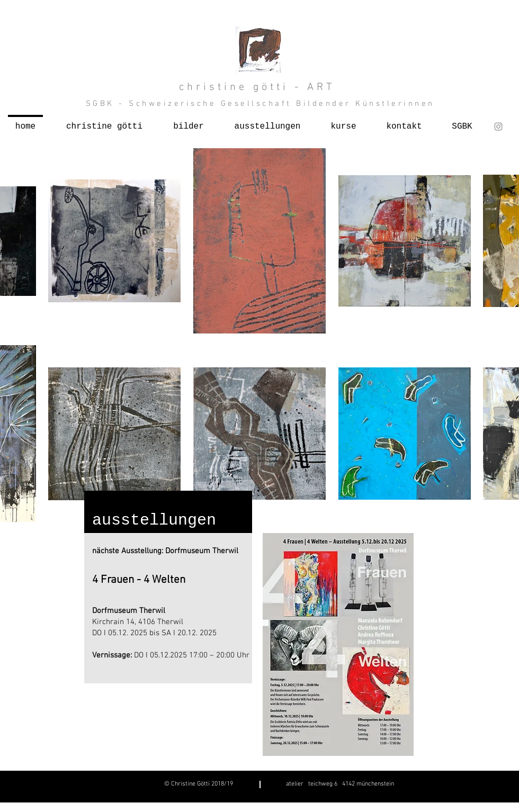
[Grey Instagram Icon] (498, 127)
